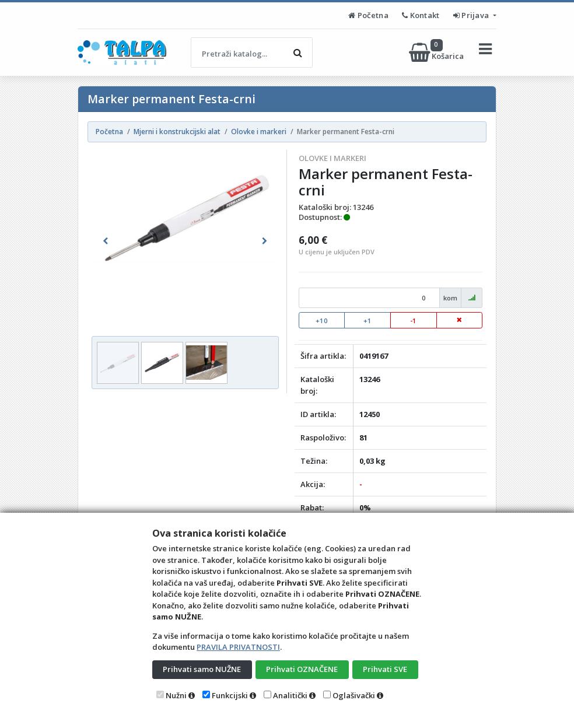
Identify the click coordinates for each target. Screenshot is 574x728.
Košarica (437, 52)
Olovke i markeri (332, 158)
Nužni (176, 695)
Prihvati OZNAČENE (302, 669)
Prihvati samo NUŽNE (202, 669)
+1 (367, 321)
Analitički (290, 695)
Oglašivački (354, 695)
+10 (322, 321)
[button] (106, 241)
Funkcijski (230, 695)
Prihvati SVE (385, 669)
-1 (413, 321)
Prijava (472, 15)
